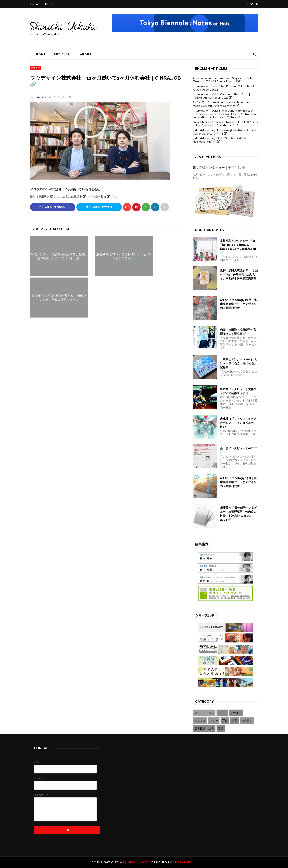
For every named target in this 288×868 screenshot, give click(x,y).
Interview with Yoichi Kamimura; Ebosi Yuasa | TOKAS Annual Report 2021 (221, 96)
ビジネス (200, 721)
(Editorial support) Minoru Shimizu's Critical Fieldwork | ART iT (219, 140)
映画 (234, 721)
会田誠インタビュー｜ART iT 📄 (239, 450)
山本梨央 (101, 196)
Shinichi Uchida (42, 97)
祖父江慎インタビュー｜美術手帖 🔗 (219, 167)
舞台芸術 (247, 721)
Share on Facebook (53, 207)
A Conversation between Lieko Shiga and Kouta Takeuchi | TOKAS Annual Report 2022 (223, 80)
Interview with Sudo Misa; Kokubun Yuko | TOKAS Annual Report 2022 (224, 88)
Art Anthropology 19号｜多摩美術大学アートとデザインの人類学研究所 (238, 482)
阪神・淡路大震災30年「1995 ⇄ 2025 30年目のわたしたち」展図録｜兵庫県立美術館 (239, 274)
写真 (225, 721)
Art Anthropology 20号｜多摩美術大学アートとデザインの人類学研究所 (238, 304)
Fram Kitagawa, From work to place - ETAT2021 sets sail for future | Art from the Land (225, 124)
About (48, 4)
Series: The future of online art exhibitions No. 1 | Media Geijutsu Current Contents (224, 104)
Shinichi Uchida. (137, 862)
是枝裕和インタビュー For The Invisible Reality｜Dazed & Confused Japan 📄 (238, 247)
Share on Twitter (99, 207)
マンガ (214, 721)
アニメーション (204, 713)
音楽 (221, 728)
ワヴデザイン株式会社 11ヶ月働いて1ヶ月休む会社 (65, 189)
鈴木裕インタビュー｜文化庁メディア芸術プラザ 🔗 (238, 391)
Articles (63, 54)
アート (222, 713)
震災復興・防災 (204, 728)
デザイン (36, 68)
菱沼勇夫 (44, 196)
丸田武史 (76, 196)
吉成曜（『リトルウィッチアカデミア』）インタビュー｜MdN (238, 423)
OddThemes (182, 862)
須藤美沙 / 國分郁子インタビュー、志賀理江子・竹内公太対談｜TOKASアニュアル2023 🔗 (238, 514)
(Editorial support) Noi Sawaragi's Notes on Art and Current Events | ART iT (224, 132)
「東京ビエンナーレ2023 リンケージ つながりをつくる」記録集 (239, 363)
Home (34, 4)
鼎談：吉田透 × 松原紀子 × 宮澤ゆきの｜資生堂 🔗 (238, 332)
